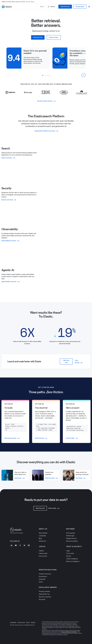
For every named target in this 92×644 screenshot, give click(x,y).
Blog (40, 538)
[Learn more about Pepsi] (10, 96)
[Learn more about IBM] (46, 96)
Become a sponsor (45, 597)
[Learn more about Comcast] (82, 96)
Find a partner (71, 533)
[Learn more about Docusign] (28, 96)
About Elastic (43, 533)
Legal (68, 551)
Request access (71, 538)
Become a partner (72, 541)
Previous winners (44, 591)
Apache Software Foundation (69, 632)
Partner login (70, 536)
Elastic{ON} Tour (44, 594)
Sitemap (33, 622)
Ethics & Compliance (73, 561)
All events (42, 599)
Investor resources (45, 574)
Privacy (69, 556)
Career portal (43, 553)
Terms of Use (21, 622)
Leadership (42, 536)
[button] (42, 75)
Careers (41, 551)
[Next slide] (84, 75)
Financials (42, 579)
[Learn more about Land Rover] (64, 96)
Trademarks (13, 622)
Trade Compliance (72, 559)
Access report (30, 2)
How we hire (43, 556)
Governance (43, 576)
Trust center (70, 553)
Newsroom (42, 541)
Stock (41, 582)
